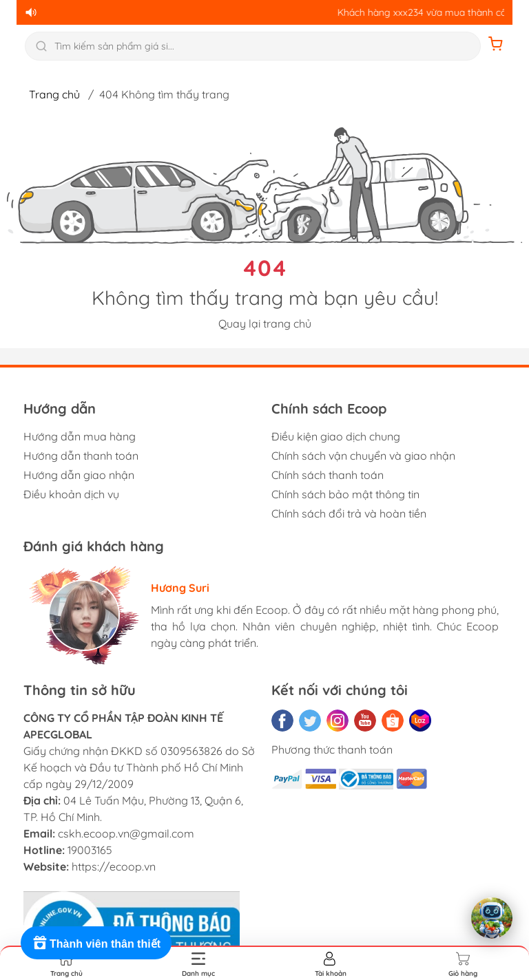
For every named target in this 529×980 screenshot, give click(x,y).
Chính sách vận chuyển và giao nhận (363, 456)
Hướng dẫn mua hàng (80, 436)
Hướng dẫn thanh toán (81, 456)
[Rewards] (96, 943)
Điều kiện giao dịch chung (336, 436)
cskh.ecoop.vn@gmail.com (126, 833)
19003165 (90, 850)
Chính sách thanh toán (328, 475)
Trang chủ (54, 94)
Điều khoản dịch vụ (71, 494)
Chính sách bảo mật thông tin (345, 494)
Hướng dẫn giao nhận (79, 475)
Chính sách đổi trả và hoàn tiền (349, 513)
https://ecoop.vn (114, 866)
